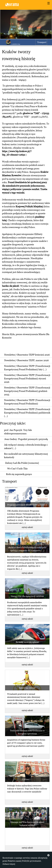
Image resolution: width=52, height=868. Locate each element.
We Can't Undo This (17, 469)
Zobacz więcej (9, 864)
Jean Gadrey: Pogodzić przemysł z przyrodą (26, 439)
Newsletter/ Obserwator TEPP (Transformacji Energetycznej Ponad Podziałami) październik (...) (27, 413)
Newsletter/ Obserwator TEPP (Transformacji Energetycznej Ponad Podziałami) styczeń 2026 (27, 378)
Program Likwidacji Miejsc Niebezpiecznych (27, 505)
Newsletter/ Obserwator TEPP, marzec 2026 (26, 360)
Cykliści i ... (27, 779)
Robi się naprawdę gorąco (19, 474)
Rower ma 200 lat (27, 688)
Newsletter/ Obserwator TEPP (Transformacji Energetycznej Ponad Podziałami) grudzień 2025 (27, 391)
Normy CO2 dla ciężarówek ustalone (27, 596)
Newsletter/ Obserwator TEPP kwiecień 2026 (27, 355)
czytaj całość (27, 527)
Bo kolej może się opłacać (27, 642)
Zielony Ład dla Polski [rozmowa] (22, 463)
